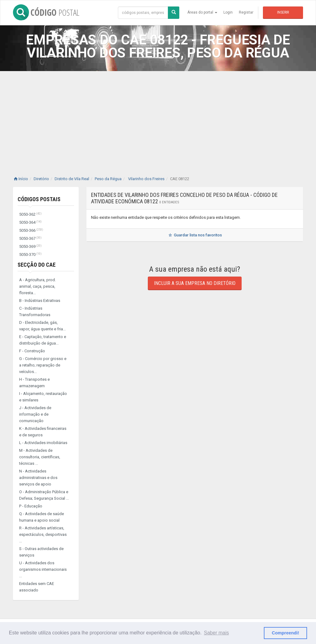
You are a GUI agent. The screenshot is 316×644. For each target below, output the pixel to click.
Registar (246, 12)
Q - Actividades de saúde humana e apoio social (42, 517)
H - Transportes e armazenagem (34, 383)
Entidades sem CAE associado (37, 587)
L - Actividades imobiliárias (43, 443)
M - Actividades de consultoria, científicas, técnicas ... (40, 457)
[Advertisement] (158, 117)
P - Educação (31, 506)
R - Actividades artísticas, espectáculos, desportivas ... (43, 534)
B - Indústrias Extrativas (40, 301)
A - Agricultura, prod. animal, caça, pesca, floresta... (37, 286)
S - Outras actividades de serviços (41, 552)
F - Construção (32, 351)
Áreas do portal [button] (202, 12)
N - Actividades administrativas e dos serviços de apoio (38, 478)
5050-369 (30, 246)
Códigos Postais (39, 199)
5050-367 (30, 238)
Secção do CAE (37, 265)
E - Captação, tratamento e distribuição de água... (43, 340)
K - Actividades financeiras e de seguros (43, 432)
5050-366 (31, 230)
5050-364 (30, 222)
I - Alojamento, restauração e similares (43, 397)
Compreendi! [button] (286, 633)
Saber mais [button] (216, 633)
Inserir (283, 12)
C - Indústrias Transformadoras (35, 311)
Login (228, 12)
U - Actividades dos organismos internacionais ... (43, 569)
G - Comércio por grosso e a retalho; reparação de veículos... (43, 365)
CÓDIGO (46, 12)
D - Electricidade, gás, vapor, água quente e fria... (42, 326)
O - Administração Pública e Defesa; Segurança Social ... (44, 495)
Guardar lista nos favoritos (195, 235)
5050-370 (30, 254)
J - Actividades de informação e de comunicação (35, 414)
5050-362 (30, 214)
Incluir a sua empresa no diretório (195, 283)
